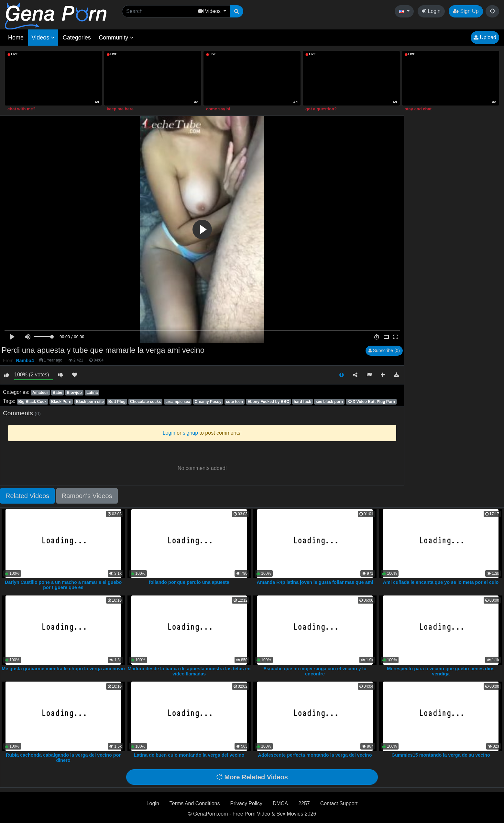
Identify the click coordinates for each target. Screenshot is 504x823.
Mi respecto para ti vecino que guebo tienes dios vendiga (441, 671)
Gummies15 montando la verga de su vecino (441, 755)
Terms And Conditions (195, 803)
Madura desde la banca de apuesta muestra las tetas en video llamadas (189, 671)
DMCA (280, 803)
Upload (485, 37)
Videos (43, 38)
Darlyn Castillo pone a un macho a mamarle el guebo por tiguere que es (63, 585)
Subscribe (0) (384, 350)
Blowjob (74, 393)
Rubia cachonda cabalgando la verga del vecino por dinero (63, 758)
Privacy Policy (246, 803)
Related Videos (27, 496)
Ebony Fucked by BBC (268, 402)
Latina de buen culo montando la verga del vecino (189, 755)
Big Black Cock (32, 402)
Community (116, 38)
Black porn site (90, 402)
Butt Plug (117, 402)
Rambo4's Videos (87, 496)
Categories (77, 38)
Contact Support (339, 803)
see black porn (329, 402)
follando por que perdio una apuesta (189, 582)
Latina (92, 393)
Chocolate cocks (145, 402)
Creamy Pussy (208, 402)
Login (431, 11)
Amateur (40, 393)
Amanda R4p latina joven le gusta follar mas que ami (315, 582)
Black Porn (61, 402)
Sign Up (466, 11)
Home (16, 38)
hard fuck (302, 402)
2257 (304, 803)
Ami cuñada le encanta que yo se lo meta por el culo (441, 582)
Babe (57, 393)
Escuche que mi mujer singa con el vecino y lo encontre (315, 671)
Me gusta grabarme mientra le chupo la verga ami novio (63, 669)
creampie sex (178, 402)
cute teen (234, 402)
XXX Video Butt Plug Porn (371, 402)
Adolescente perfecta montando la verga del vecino (315, 755)
